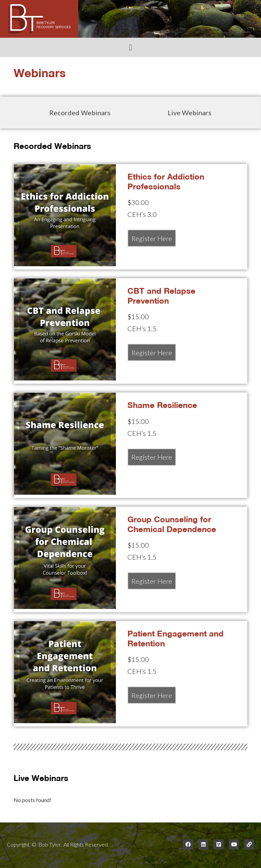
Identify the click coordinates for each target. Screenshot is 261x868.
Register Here (152, 238)
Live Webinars (189, 113)
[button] (130, 48)
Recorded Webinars (80, 113)
